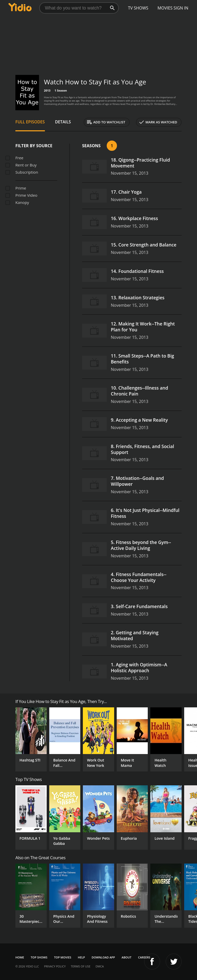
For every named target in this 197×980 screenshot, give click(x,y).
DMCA (100, 966)
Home (20, 957)
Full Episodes (30, 122)
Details (63, 122)
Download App (103, 957)
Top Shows (39, 957)
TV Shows (138, 8)
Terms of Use (81, 966)
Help (82, 957)
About (126, 957)
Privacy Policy (55, 966)
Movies (165, 8)
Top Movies (63, 957)
